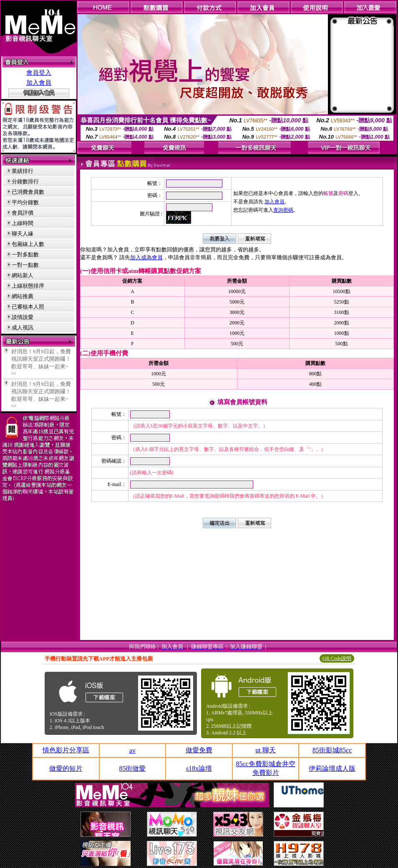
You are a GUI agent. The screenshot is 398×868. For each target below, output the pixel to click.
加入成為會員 (146, 257)
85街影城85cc (332, 750)
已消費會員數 (28, 192)
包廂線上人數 (28, 244)
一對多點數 (25, 254)
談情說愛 (23, 317)
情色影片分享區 (66, 750)
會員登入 (39, 73)
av (132, 750)
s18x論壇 (199, 768)
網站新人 (23, 275)
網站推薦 (23, 296)
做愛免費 (199, 750)
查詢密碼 (283, 210)
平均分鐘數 (25, 202)
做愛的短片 (66, 768)
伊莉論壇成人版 (332, 768)
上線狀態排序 (28, 286)
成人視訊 (23, 328)
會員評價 (23, 213)
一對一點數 (25, 265)
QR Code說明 (337, 658)
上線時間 (23, 223)
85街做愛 (132, 768)
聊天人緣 (23, 234)
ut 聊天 (265, 750)
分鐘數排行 (25, 181)
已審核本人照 (28, 307)
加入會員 (39, 83)
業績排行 (23, 171)
